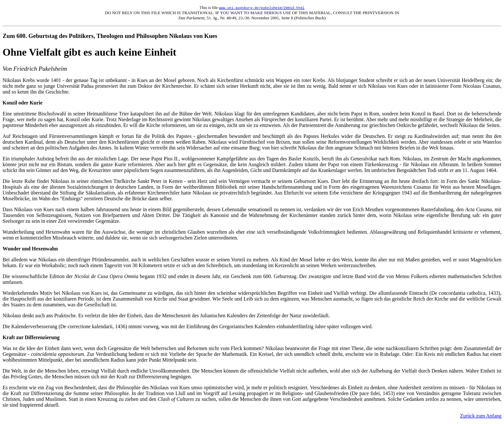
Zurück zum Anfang (481, 416)
